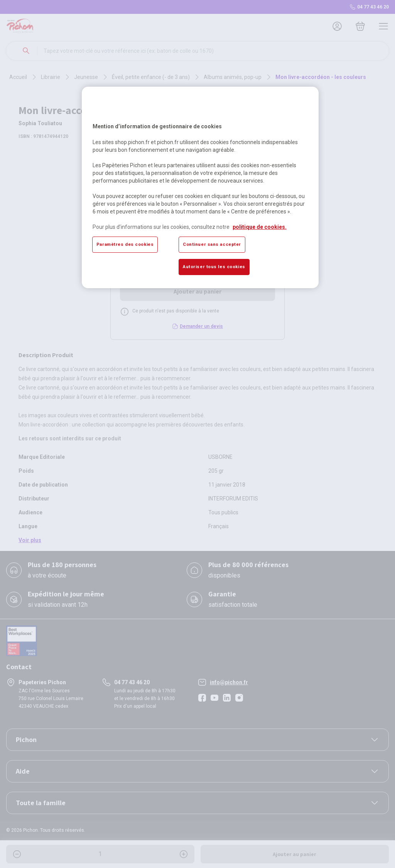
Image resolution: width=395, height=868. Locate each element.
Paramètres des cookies (125, 244)
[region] (200, 187)
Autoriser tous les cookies (214, 267)
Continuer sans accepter (212, 244)
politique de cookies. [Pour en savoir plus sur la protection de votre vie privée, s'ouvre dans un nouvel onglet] (260, 227)
